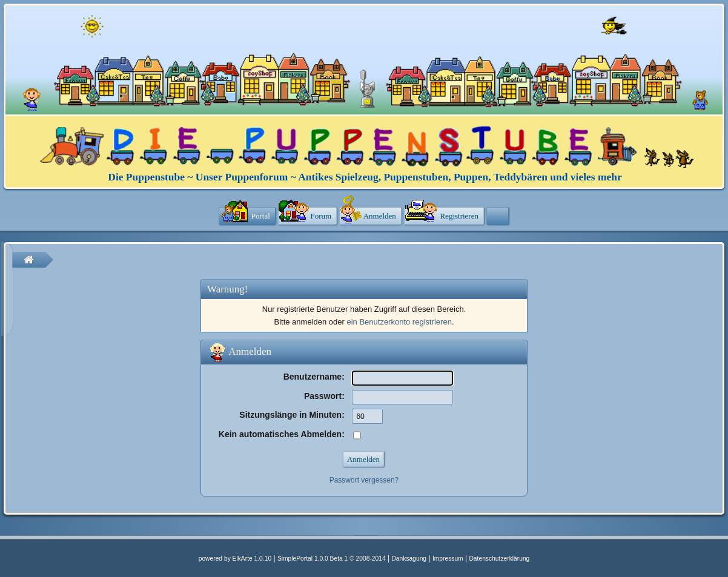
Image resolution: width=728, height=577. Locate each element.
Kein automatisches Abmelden (280, 434)
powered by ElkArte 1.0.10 (235, 559)
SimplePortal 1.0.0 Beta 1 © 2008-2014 (332, 559)
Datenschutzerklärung (499, 559)
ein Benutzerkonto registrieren (399, 322)
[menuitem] (247, 216)
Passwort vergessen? (364, 480)
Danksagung (409, 559)
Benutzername (313, 377)
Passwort (323, 396)
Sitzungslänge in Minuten (290, 415)
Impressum (448, 559)
